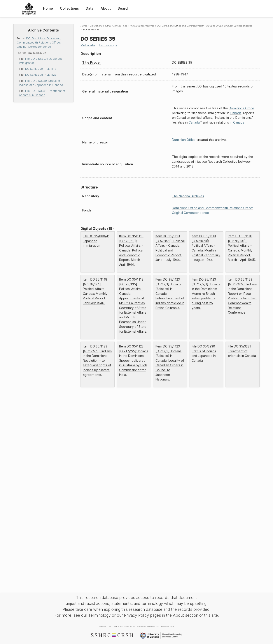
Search (123, 8)
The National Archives (142, 26)
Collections (69, 8)
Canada (236, 113)
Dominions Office (241, 108)
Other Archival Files (116, 26)
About (106, 8)
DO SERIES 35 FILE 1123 (41, 75)
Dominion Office (184, 140)
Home (48, 8)
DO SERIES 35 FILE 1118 (41, 69)
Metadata (88, 45)
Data (90, 8)
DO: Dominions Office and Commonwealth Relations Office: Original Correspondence (39, 43)
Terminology (108, 45)
